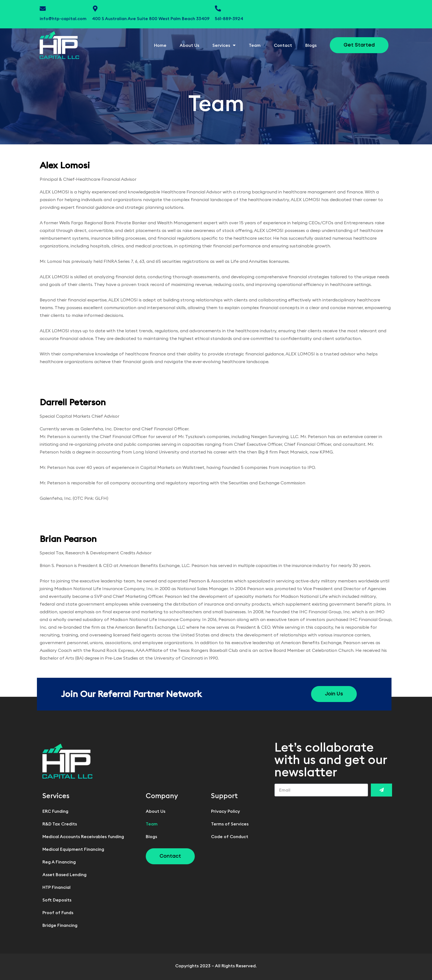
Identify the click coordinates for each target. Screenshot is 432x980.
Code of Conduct (230, 836)
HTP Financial (56, 887)
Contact (283, 45)
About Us (189, 45)
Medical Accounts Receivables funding (83, 836)
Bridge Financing (60, 925)
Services (224, 45)
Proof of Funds (58, 912)
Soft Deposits (57, 900)
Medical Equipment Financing (73, 849)
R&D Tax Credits (60, 824)
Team (255, 45)
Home (160, 45)
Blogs (311, 45)
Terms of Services (230, 824)
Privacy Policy (226, 811)
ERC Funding (55, 811)
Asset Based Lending (64, 874)
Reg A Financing (59, 862)
